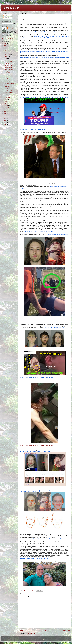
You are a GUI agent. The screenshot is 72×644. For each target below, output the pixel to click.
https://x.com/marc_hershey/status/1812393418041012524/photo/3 (36, 452)
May (6, 101)
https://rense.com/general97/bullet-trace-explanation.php (33, 129)
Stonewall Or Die (8, 66)
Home (45, 631)
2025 (5, 45)
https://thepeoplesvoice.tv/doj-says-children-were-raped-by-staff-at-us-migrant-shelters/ (40, 539)
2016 (5, 124)
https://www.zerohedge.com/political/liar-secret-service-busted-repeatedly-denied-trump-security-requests (45, 57)
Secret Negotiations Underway (9, 97)
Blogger (44, 639)
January (7, 109)
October (7, 53)
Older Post (66, 631)
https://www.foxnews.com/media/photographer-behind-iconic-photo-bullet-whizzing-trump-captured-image (44, 97)
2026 (5, 43)
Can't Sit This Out (8, 60)
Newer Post (23, 631)
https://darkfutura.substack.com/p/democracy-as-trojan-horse (34, 558)
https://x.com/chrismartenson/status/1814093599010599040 (39, 231)
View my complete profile (8, 39)
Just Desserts (8, 88)
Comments (6, 18)
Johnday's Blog (11, 8)
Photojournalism (8, 67)
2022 (5, 113)
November (7, 51)
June (6, 100)
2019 (5, 119)
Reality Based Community (10, 62)
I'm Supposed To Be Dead (10, 78)
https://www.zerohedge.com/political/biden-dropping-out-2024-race (42, 32)
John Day (11, 28)
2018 (5, 121)
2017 (5, 123)
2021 (5, 115)
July (6, 58)
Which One (7, 87)
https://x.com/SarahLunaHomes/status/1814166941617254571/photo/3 (36, 446)
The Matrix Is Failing (9, 90)
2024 (5, 47)
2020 (5, 117)
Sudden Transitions (9, 69)
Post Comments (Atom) (31, 634)
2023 (5, 111)
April (6, 103)
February (7, 107)
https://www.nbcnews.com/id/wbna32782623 (36, 134)
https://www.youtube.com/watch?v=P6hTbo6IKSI (48, 218)
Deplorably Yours (8, 76)
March (6, 105)
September (7, 54)
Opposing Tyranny (9, 82)
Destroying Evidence (9, 64)
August (7, 56)
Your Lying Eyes (8, 94)
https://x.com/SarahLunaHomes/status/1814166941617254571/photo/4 (36, 378)
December (7, 49)
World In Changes (9, 74)
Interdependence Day (9, 92)
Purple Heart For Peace (10, 80)
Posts (5, 15)
